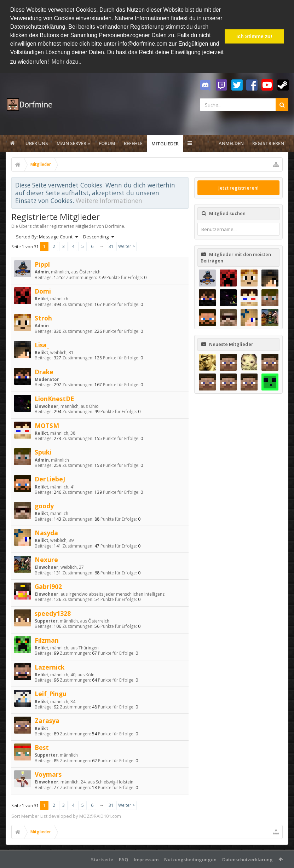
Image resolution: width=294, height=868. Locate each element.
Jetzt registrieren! (238, 187)
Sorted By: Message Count (47, 236)
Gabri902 (48, 586)
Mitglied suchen (227, 213)
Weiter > (126, 246)
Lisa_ (42, 345)
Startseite (102, 859)
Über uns (37, 143)
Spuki (43, 452)
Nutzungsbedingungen (190, 859)
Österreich (90, 272)
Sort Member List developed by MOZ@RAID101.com (66, 816)
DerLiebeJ (50, 479)
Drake (44, 371)
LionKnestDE (54, 398)
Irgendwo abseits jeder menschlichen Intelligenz (117, 594)
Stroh (43, 318)
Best (42, 747)
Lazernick (50, 667)
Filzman (47, 640)
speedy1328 (53, 613)
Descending (99, 236)
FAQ (123, 859)
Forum (107, 143)
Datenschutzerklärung (247, 859)
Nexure (46, 559)
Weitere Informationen (109, 201)
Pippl (42, 264)
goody (44, 505)
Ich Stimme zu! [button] (254, 36)
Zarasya (47, 721)
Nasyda (46, 532)
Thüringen (89, 647)
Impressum (146, 859)
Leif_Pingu (51, 694)
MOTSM (47, 425)
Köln (90, 674)
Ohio (94, 406)
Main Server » (73, 143)
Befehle (133, 143)
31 (111, 246)
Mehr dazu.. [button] (67, 62)
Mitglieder (165, 143)
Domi (43, 291)
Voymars (48, 774)
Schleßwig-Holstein (115, 782)
